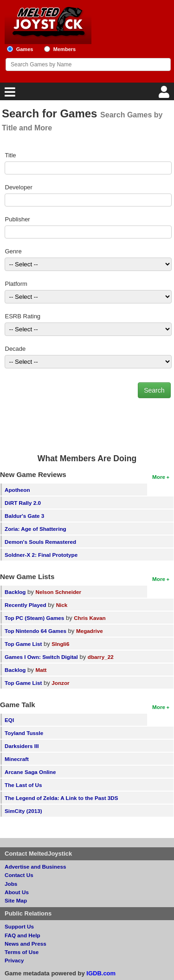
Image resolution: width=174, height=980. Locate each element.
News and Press (26, 944)
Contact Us (19, 875)
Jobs (11, 884)
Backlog (15, 592)
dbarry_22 (101, 657)
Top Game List (23, 644)
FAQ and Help (23, 935)
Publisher (18, 219)
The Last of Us (23, 785)
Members (65, 49)
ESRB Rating (23, 316)
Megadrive (90, 631)
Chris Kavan (90, 618)
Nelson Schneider (58, 592)
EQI (9, 720)
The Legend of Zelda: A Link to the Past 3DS (61, 798)
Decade (16, 349)
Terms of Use (22, 952)
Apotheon (17, 490)
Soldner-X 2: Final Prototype (41, 555)
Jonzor (60, 683)
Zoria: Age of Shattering (35, 529)
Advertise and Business (35, 867)
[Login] (165, 94)
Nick (62, 605)
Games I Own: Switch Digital (41, 657)
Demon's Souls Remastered (40, 542)
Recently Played (26, 605)
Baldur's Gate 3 (24, 516)
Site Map (16, 900)
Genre (13, 251)
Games (25, 49)
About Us (17, 892)
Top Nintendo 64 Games (35, 631)
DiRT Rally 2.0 (23, 503)
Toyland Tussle (24, 733)
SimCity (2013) (23, 811)
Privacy (14, 960)
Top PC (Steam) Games (34, 618)
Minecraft (17, 759)
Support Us (19, 926)
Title (11, 155)
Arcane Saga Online (30, 772)
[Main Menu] (9, 94)
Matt (41, 670)
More (159, 477)
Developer (19, 187)
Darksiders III (22, 746)
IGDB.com (101, 973)
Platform (16, 284)
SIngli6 (60, 644)
